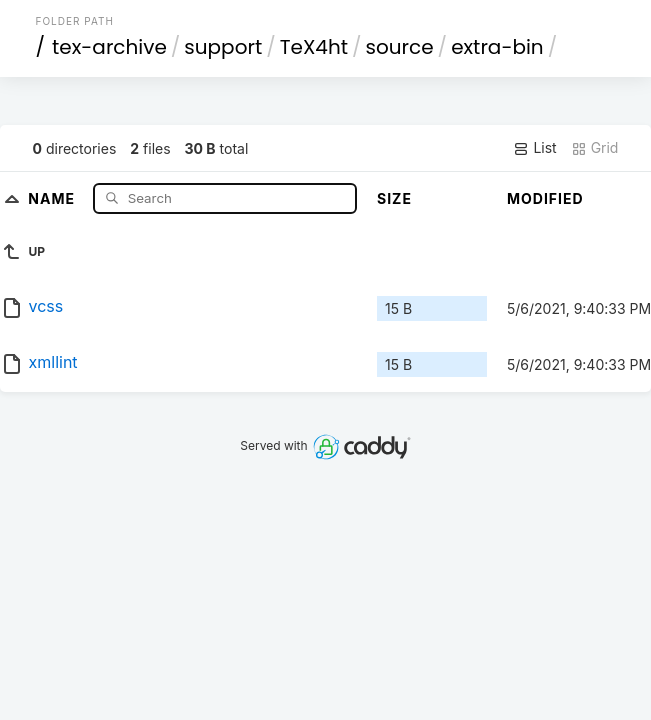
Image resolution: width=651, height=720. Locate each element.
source (400, 47)
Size (394, 198)
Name (53, 197)
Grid (595, 148)
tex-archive (109, 47)
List (534, 148)
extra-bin (497, 47)
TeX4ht (314, 47)
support (223, 47)
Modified (545, 198)
